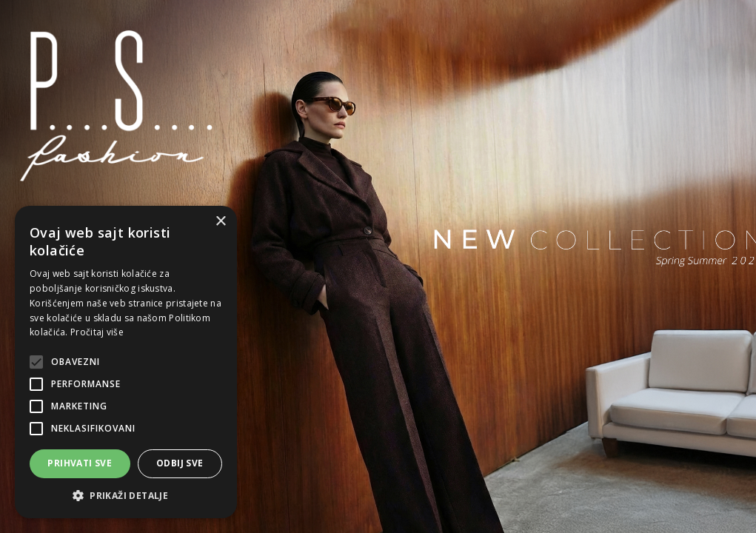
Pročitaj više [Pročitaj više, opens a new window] (97, 332)
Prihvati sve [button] (80, 463)
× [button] (220, 222)
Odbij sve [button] (180, 463)
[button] (126, 496)
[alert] (126, 362)
